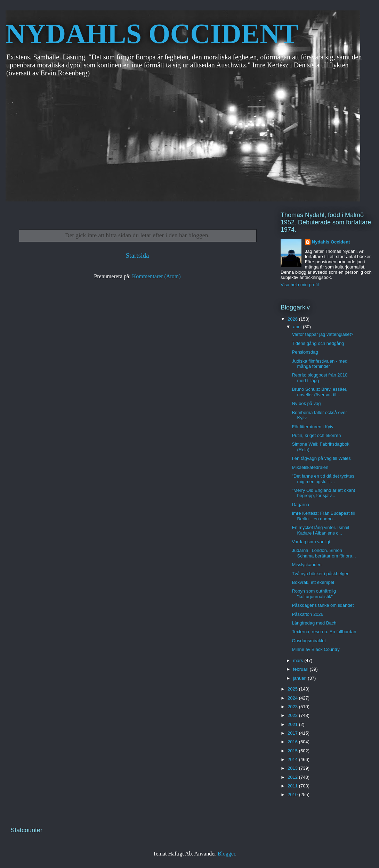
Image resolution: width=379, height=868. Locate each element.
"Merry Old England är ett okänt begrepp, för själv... (323, 493)
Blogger (227, 854)
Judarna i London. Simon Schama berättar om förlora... (324, 553)
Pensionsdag (305, 352)
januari (301, 678)
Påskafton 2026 (307, 614)
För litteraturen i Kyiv (312, 427)
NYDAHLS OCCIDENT (152, 34)
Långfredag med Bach (314, 623)
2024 (293, 698)
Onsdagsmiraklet (309, 641)
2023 (293, 707)
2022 (293, 715)
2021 (293, 724)
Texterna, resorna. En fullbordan (324, 632)
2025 (293, 689)
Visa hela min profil (300, 285)
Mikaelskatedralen (310, 467)
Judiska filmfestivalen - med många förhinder (320, 364)
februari (301, 669)
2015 (293, 751)
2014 (293, 759)
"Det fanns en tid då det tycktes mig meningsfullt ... (323, 479)
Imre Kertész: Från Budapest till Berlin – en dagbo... (323, 516)
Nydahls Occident (331, 242)
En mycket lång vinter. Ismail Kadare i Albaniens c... (320, 530)
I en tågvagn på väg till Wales (321, 458)
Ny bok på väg (306, 403)
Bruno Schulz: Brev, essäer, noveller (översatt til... (319, 392)
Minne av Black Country (316, 649)
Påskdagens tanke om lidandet (323, 605)
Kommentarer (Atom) (156, 276)
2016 (293, 742)
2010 (293, 795)
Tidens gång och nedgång (318, 343)
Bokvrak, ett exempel (313, 582)
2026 (293, 319)
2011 (293, 786)
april (298, 327)
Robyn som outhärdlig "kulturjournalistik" (314, 594)
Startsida (137, 255)
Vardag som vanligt (311, 542)
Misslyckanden (307, 565)
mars (299, 660)
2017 (293, 733)
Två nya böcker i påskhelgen (320, 574)
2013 (293, 768)
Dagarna (300, 505)
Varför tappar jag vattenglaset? (322, 334)
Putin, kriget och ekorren (316, 435)
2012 (293, 777)
